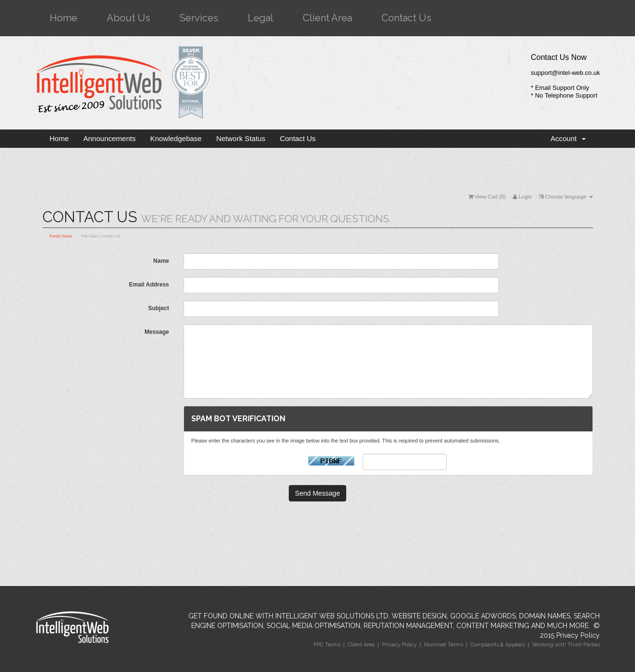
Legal (261, 18)
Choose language (566, 197)
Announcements (110, 138)
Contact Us (406, 18)
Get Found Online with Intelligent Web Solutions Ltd (288, 616)
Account (568, 138)
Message (157, 332)
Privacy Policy (578, 635)
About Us (128, 18)
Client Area (327, 18)
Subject (159, 308)
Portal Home (61, 236)
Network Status (241, 138)
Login (522, 197)
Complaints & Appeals (498, 645)
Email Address (149, 285)
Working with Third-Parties (566, 645)
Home (63, 18)
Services (199, 18)
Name (161, 261)
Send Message (317, 493)
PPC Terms (327, 645)
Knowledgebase (176, 138)
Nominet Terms (444, 645)
